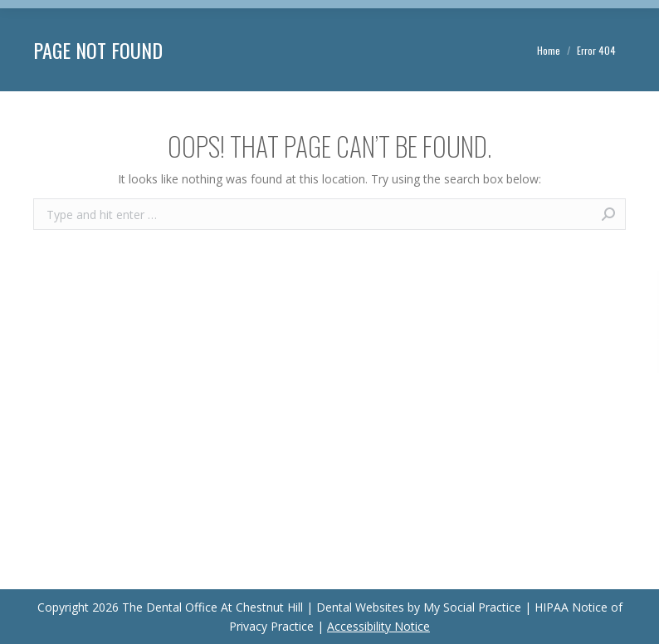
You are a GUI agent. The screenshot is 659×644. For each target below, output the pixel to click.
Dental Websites (360, 607)
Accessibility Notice (378, 626)
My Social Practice (471, 607)
